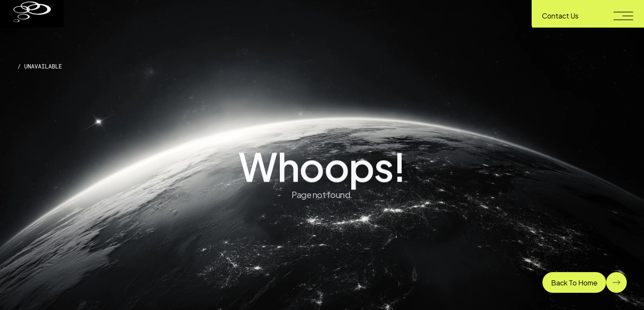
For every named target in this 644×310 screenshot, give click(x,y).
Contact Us (560, 15)
